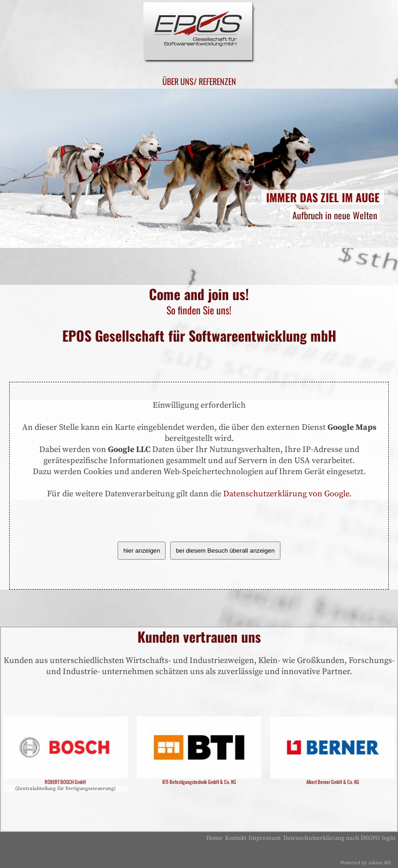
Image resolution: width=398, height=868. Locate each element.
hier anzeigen (142, 551)
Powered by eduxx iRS (366, 863)
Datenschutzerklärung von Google (286, 494)
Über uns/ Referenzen (199, 81)
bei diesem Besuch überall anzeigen (225, 551)
